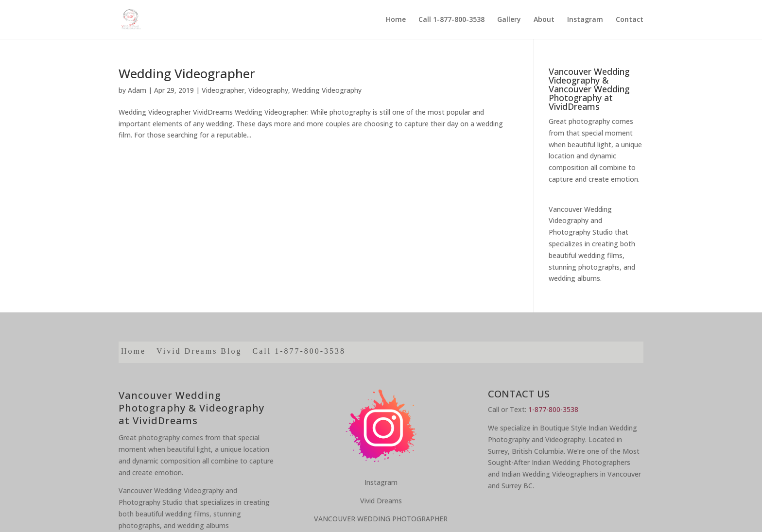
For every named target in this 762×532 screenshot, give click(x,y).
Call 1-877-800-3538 (451, 20)
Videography (268, 90)
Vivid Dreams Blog (199, 352)
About (544, 20)
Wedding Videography (327, 90)
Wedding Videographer (187, 73)
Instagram (585, 20)
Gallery (509, 20)
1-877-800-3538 (553, 409)
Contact (630, 20)
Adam (137, 90)
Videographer (223, 90)
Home (396, 20)
